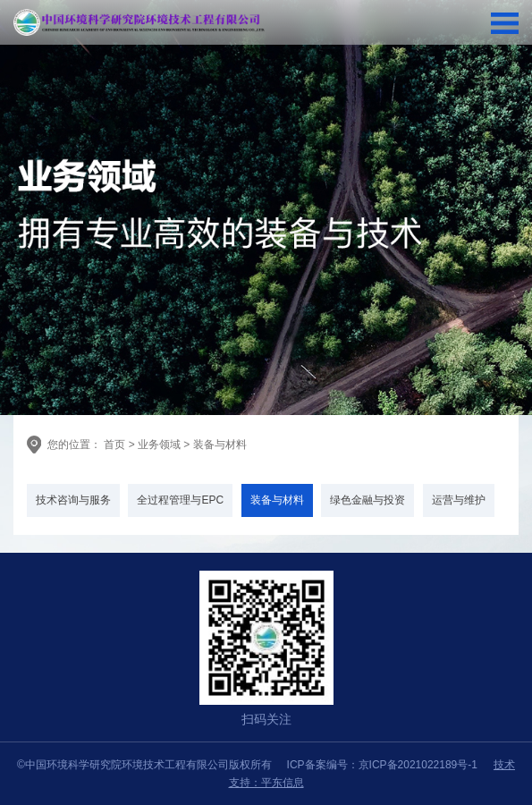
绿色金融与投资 (367, 500)
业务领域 (159, 445)
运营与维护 (459, 500)
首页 (113, 445)
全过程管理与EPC (180, 500)
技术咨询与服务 (73, 500)
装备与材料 (220, 445)
